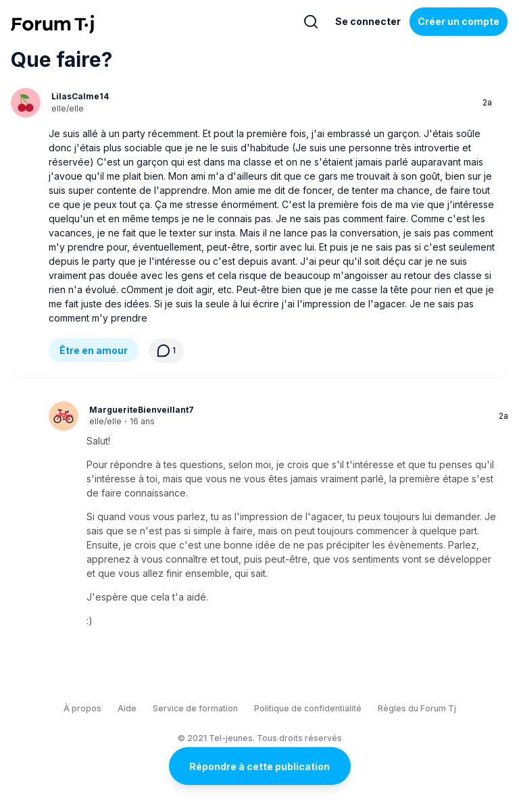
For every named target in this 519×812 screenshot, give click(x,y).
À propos (82, 708)
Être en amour (94, 350)
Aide (127, 708)
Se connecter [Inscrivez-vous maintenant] (368, 21)
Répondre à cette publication (259, 766)
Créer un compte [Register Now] (459, 21)
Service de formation (195, 708)
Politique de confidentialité (308, 708)
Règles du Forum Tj (417, 708)
